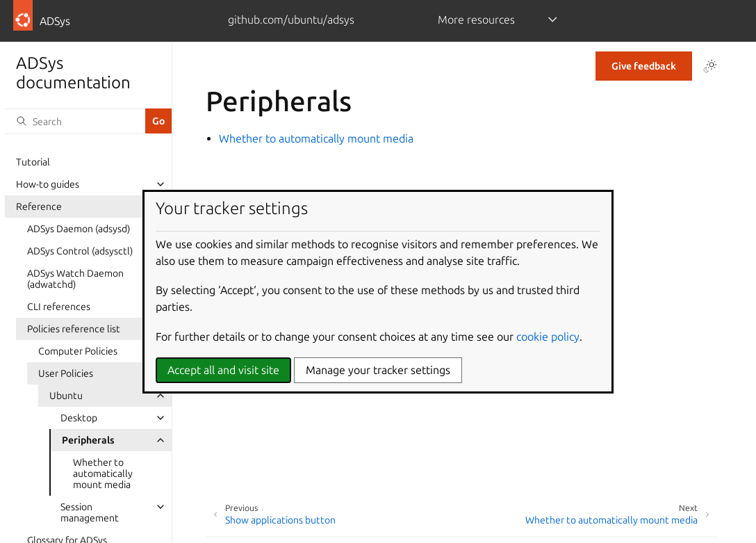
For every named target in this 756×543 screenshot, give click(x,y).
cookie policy (548, 337)
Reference (39, 206)
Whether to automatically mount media (103, 473)
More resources (476, 19)
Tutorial (33, 162)
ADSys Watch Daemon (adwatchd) (75, 279)
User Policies (66, 373)
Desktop (79, 418)
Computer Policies (78, 351)
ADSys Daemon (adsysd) (79, 229)
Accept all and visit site (223, 370)
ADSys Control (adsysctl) (80, 251)
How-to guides (48, 184)
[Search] (75, 121)
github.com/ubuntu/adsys (291, 19)
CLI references (59, 307)
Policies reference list (74, 329)
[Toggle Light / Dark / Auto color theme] (710, 66)
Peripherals (88, 440)
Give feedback (644, 66)
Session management (90, 512)
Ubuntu (66, 396)
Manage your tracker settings (378, 370)
